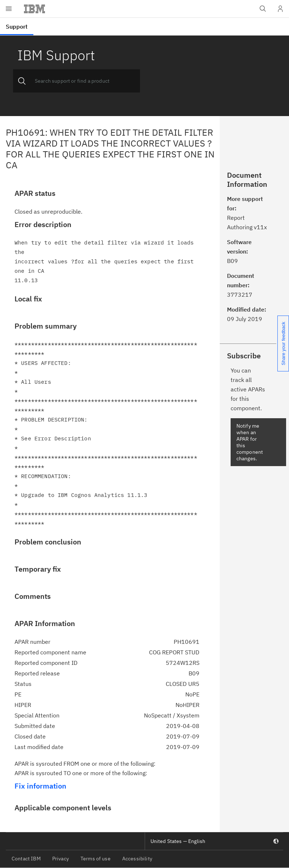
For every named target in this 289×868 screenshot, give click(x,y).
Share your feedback (283, 344)
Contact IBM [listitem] (26, 859)
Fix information (40, 786)
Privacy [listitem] (61, 859)
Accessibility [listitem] (137, 859)
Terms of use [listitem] (96, 859)
